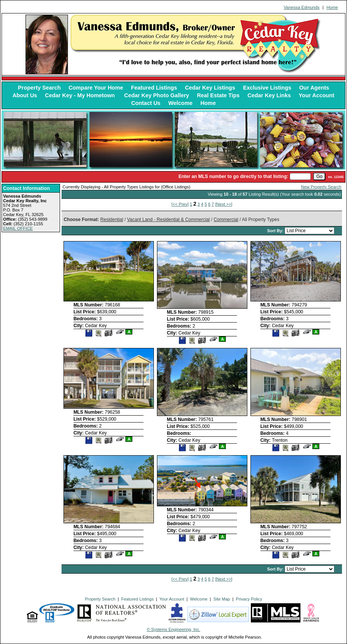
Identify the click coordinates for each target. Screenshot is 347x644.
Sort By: (276, 231)
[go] (319, 176)
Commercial (226, 220)
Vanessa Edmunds (301, 7)
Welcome (181, 103)
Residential (112, 220)
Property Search (39, 88)
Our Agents (314, 88)
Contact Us (146, 103)
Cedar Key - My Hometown (81, 95)
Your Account (316, 95)
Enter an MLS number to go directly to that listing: (233, 176)
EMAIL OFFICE (18, 228)
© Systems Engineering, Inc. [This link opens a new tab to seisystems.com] (174, 629)
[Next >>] (224, 204)
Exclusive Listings (267, 88)
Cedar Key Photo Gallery (157, 95)
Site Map (222, 599)
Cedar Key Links (269, 95)
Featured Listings (154, 88)
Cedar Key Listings (210, 88)
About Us (25, 95)
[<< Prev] (180, 204)
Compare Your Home (96, 88)
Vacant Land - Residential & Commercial (168, 220)
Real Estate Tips (218, 95)
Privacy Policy (249, 599)
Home (332, 7)
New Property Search (321, 187)
